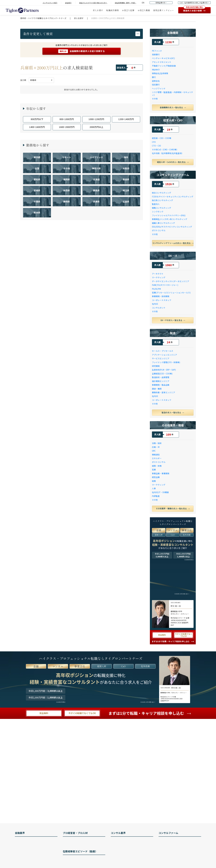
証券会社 (156, 81)
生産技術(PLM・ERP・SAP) (164, 370)
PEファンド (157, 51)
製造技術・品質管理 (161, 377)
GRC (154, 451)
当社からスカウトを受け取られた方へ (93, 3)
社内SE (155, 304)
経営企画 (156, 477)
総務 (154, 481)
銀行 (154, 77)
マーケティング (159, 277)
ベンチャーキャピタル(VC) (163, 58)
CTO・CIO (156, 146)
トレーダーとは (25, 859)
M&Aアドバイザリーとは (29, 865)
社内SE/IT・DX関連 (160, 492)
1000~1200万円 (96, 119)
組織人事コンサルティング (163, 223)
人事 (154, 488)
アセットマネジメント (162, 62)
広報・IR (156, 447)
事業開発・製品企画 (161, 385)
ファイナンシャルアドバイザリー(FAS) (169, 215)
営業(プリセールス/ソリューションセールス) (171, 293)
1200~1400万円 (126, 119)
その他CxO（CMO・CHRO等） (165, 150)
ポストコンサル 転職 (75, 859)
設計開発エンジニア (161, 381)
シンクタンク (158, 212)
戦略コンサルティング (162, 208)
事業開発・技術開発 (161, 296)
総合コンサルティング (162, 193)
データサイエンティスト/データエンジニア (171, 281)
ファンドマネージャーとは (29, 853)
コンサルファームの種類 (124, 865)
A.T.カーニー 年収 (169, 853)
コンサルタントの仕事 (123, 847)
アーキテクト (158, 274)
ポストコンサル (159, 230)
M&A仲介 (156, 70)
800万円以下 (37, 119)
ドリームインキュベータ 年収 (174, 865)
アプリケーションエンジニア (164, 355)
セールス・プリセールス (163, 351)
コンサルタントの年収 (123, 853)
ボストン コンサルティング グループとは (179, 847)
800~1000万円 (67, 119)
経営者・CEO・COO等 (162, 138)
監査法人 (156, 204)
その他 (155, 99)
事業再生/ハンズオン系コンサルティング (170, 219)
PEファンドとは (25, 841)
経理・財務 (157, 466)
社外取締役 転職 (73, 847)
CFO (154, 142)
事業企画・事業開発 (161, 473)
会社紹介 (68, 3)
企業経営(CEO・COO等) (162, 374)
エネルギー (157, 458)
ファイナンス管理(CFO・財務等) (166, 362)
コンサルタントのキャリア (125, 859)
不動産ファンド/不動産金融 (164, 66)
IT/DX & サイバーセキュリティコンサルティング (173, 197)
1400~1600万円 (37, 127)
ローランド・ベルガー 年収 (173, 859)
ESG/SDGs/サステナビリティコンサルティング (172, 227)
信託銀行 (156, 85)
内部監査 (156, 496)
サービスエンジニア (161, 358)
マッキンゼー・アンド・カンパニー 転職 (179, 841)
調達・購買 (157, 389)
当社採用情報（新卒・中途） (125, 3)
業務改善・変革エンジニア (164, 392)
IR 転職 (69, 853)
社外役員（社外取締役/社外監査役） (168, 153)
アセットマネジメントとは (29, 847)
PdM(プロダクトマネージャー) (165, 285)
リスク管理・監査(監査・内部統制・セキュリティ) (172, 94)
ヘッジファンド (159, 89)
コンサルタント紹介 (50, 3)
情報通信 (156, 455)
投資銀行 (156, 55)
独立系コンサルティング (162, 200)
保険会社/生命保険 (160, 73)
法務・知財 (157, 443)
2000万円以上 (96, 127)
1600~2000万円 (67, 127)
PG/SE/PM (156, 289)
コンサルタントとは (122, 841)
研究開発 (156, 366)
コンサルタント (159, 308)
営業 (154, 470)
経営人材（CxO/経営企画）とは (79, 841)
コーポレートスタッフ (162, 300)
